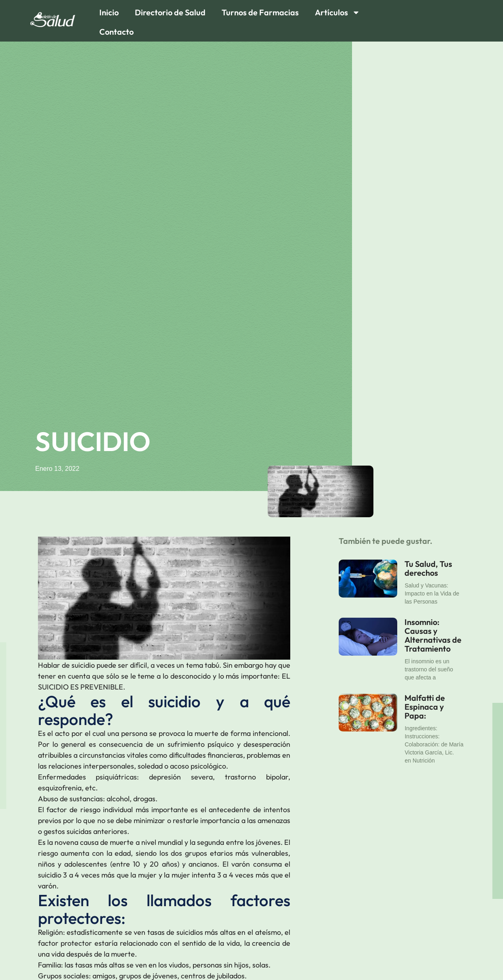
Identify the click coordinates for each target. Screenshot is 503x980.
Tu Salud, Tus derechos (428, 568)
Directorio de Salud (170, 12)
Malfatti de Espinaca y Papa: (425, 707)
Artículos (337, 13)
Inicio (109, 12)
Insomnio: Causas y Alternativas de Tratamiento (433, 635)
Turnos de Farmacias (260, 12)
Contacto (116, 32)
